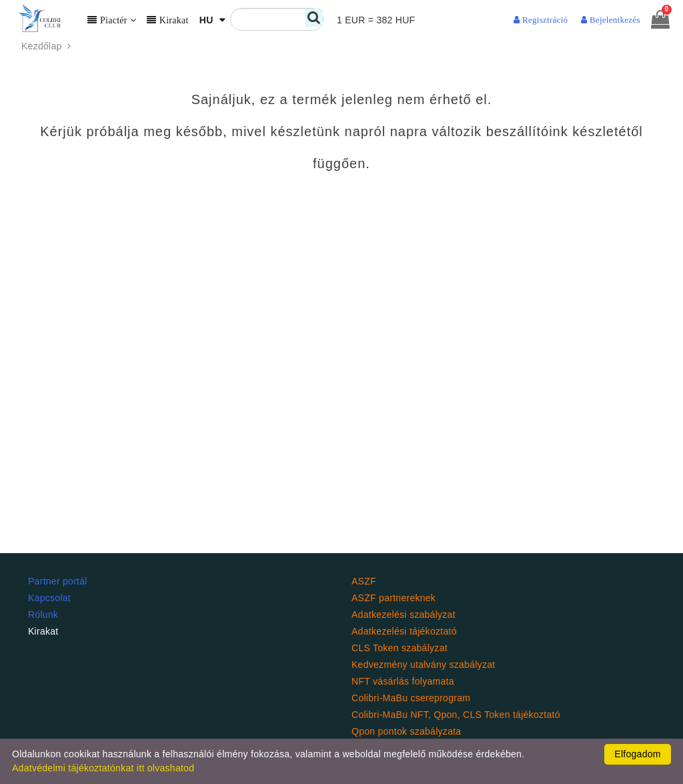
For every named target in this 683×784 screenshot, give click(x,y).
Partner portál (58, 581)
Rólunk (43, 615)
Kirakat (43, 631)
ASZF (364, 581)
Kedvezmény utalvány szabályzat (423, 665)
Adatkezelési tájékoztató (404, 631)
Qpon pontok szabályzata (406, 731)
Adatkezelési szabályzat (404, 615)
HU (208, 20)
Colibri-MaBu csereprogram (411, 698)
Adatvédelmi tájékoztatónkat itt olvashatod (103, 768)
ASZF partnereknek (394, 598)
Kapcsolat (49, 598)
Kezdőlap (48, 46)
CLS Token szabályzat (400, 648)
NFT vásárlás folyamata (403, 681)
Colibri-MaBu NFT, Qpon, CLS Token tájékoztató (456, 715)
